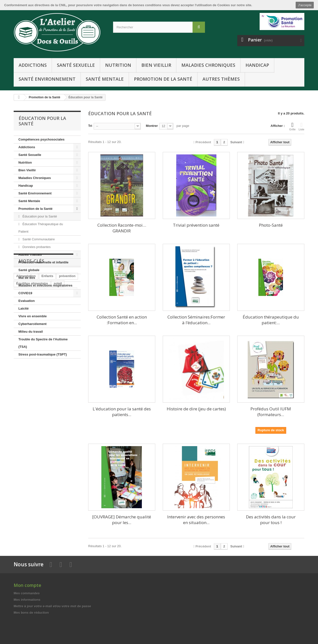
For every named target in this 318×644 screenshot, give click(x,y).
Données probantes (36, 247)
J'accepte (305, 5)
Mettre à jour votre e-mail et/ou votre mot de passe (52, 606)
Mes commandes (27, 593)
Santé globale (29, 270)
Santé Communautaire (38, 239)
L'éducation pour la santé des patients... (122, 412)
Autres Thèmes (221, 79)
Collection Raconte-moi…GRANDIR (122, 228)
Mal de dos (27, 278)
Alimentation (26, 388)
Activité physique (61, 403)
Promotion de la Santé (163, 79)
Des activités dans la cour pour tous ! (271, 520)
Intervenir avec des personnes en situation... (196, 520)
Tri (90, 126)
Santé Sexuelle (76, 65)
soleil (58, 396)
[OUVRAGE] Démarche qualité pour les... (122, 520)
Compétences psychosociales (41, 139)
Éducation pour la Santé (39, 216)
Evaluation (27, 301)
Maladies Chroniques (208, 65)
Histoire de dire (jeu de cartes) (196, 409)
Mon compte (27, 585)
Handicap (257, 65)
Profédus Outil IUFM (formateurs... (271, 412)
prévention (67, 388)
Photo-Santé (271, 225)
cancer (21, 403)
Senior (37, 403)
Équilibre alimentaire (32, 396)
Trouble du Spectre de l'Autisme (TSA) (43, 343)
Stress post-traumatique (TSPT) (43, 354)
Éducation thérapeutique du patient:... (271, 320)
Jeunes (37, 411)
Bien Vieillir (156, 65)
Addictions (33, 65)
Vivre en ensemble (33, 316)
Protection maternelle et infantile (43, 262)
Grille (292, 126)
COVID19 (25, 293)
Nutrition (118, 65)
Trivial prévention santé (196, 225)
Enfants (47, 388)
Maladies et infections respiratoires (45, 285)
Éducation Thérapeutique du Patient (41, 228)
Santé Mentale (105, 79)
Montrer (152, 126)
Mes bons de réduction (31, 613)
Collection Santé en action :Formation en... (122, 320)
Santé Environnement (47, 79)
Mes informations (27, 600)
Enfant (21, 411)
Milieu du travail (31, 332)
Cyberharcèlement (32, 324)
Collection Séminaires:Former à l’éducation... (196, 320)
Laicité (23, 308)
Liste (301, 126)
